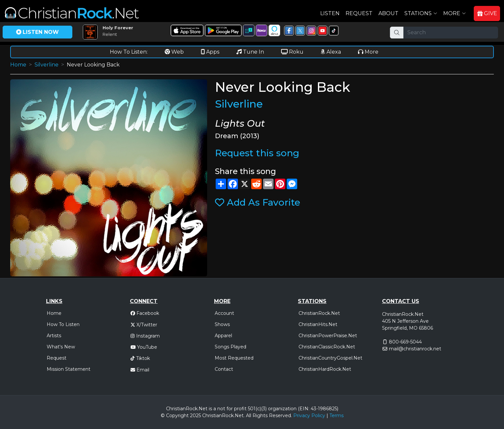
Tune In (250, 52)
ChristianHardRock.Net (325, 369)
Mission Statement (69, 369)
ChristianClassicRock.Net (327, 347)
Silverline (47, 65)
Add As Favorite (258, 202)
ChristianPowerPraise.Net (328, 336)
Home (18, 65)
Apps (210, 52)
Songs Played (230, 347)
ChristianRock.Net (319, 313)
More (368, 52)
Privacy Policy (309, 416)
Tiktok (140, 358)
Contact (224, 369)
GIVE (487, 13)
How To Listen (63, 324)
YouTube (144, 347)
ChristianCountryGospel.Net (330, 358)
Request (359, 13)
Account (224, 313)
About (388, 13)
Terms (336, 416)
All (249, 416)
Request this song (257, 153)
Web (174, 52)
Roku (292, 52)
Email (140, 370)
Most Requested (234, 358)
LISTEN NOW (37, 32)
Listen (330, 13)
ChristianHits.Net (318, 324)
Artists (54, 336)
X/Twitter (144, 325)
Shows (222, 324)
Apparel (223, 336)
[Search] (451, 33)
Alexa (331, 52)
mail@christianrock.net (415, 349)
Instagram (145, 336)
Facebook (145, 313)
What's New (61, 347)
